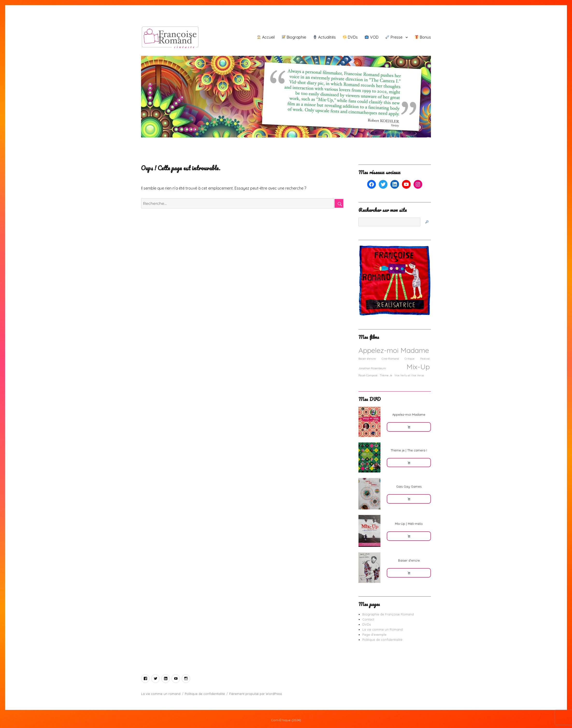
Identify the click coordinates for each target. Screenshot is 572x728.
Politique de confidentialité (382, 640)
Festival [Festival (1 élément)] (425, 359)
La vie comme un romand (161, 694)
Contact (368, 619)
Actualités (324, 37)
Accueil (266, 37)
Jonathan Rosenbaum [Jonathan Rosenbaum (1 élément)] (372, 368)
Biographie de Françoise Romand (388, 614)
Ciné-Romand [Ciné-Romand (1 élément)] (390, 359)
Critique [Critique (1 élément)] (410, 359)
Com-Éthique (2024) (286, 720)
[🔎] (427, 222)
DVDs (350, 37)
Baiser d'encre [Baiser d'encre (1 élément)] (367, 359)
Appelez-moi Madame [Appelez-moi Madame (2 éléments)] (394, 350)
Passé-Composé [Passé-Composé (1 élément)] (368, 375)
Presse (394, 37)
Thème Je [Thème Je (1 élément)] (386, 375)
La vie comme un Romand (383, 629)
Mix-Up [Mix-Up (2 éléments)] (418, 367)
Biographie (294, 37)
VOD (372, 37)
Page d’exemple (374, 635)
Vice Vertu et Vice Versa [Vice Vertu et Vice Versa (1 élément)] (409, 375)
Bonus (423, 37)
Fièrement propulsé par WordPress (256, 694)
